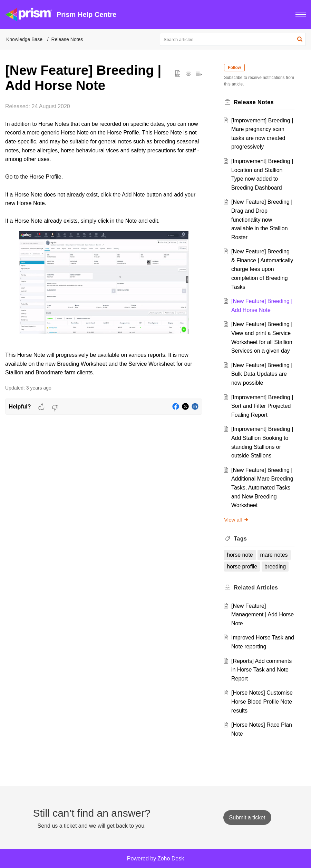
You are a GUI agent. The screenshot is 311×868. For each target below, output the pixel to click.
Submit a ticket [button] (247, 817)
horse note (240, 555)
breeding (275, 567)
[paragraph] (104, 240)
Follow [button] (235, 68)
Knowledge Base (24, 39)
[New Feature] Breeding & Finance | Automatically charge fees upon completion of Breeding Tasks (262, 269)
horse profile (242, 567)
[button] (301, 14)
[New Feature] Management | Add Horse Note (263, 615)
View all (237, 520)
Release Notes (67, 39)
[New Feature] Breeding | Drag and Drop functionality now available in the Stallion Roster (262, 219)
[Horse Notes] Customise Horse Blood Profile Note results (262, 702)
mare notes (274, 555)
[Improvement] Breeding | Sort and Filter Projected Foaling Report (262, 406)
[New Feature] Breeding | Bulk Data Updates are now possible (262, 374)
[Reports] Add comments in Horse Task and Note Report (261, 670)
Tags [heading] (241, 539)
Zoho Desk (171, 859)
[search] (233, 39)
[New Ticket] (247, 817)
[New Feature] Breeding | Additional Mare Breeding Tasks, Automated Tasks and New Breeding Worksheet (262, 488)
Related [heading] (256, 588)
